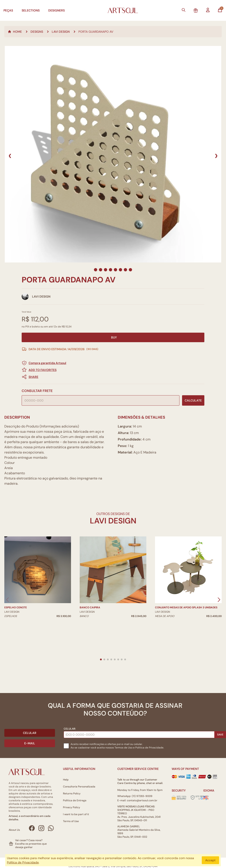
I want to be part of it (76, 814)
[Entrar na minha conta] (208, 10)
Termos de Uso (123, 748)
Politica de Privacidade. (150, 748)
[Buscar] (184, 10)
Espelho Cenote (16, 607)
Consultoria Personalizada (79, 787)
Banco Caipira (90, 607)
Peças (8, 10)
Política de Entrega (75, 800)
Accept (210, 860)
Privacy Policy (72, 807)
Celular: (70, 729)
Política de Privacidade (23, 862)
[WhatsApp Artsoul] (51, 828)
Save (220, 735)
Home (15, 32)
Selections (31, 10)
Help (66, 780)
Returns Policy (72, 794)
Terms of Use (71, 821)
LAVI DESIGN (61, 32)
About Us (14, 830)
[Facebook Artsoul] (32, 828)
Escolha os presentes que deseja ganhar (31, 845)
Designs (37, 32)
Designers (56, 10)
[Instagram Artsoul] (41, 828)
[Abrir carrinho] (220, 10)
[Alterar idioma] (205, 797)
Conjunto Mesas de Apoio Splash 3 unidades (186, 607)
